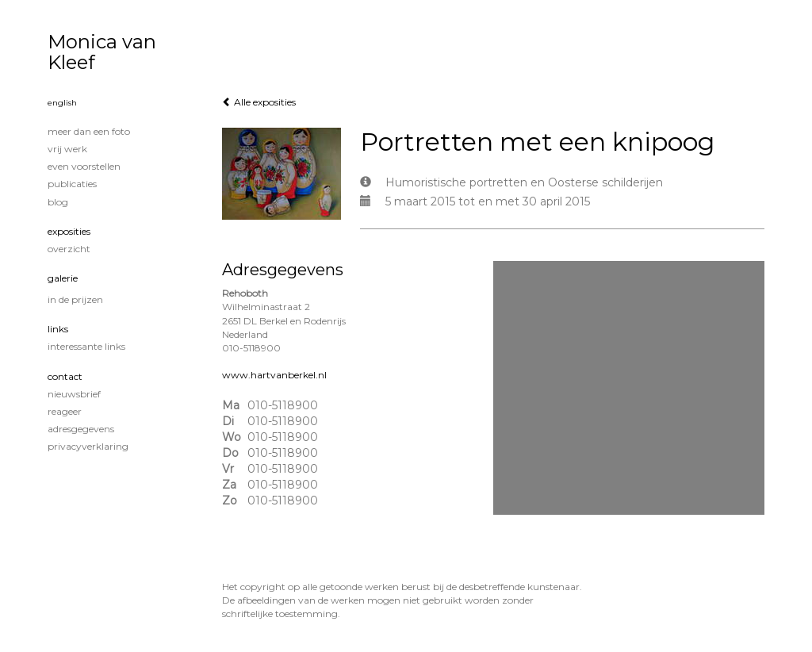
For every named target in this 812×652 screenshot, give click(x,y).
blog (58, 202)
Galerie (63, 278)
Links (58, 329)
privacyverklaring (88, 446)
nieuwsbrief (74, 394)
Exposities (69, 231)
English (62, 103)
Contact (65, 376)
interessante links (86, 346)
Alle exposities (259, 102)
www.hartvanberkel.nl (274, 375)
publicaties (72, 184)
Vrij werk (67, 149)
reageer (65, 411)
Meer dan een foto (89, 131)
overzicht (69, 249)
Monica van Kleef (102, 52)
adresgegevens (81, 429)
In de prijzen (75, 299)
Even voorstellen (84, 166)
